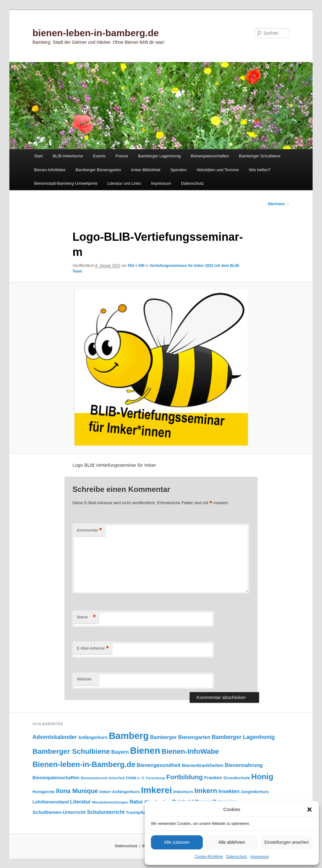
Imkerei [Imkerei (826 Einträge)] (157, 790)
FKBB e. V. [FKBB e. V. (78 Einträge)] (135, 778)
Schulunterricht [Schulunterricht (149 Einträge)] (106, 812)
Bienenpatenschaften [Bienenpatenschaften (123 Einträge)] (56, 778)
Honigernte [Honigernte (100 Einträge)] (44, 792)
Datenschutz (237, 857)
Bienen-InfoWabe (50, 170)
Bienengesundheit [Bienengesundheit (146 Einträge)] (159, 765)
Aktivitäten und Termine (218, 170)
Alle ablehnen (232, 842)
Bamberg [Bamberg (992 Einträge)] (129, 736)
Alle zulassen (177, 842)
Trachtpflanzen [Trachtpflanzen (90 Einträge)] (140, 812)
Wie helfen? (260, 170)
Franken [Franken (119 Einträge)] (213, 778)
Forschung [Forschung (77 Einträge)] (155, 778)
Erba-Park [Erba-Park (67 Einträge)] (117, 778)
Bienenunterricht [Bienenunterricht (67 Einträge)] (94, 778)
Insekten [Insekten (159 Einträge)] (229, 791)
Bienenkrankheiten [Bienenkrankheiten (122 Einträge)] (203, 765)
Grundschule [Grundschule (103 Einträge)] (236, 778)
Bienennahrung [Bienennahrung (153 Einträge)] (244, 765)
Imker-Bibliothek (146, 170)
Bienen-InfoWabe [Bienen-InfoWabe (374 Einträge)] (190, 751)
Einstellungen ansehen (287, 842)
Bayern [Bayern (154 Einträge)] (120, 752)
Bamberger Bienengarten (98, 170)
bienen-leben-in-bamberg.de (96, 33)
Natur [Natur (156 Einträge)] (136, 802)
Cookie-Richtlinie (209, 857)
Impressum (260, 857)
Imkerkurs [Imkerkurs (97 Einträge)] (183, 792)
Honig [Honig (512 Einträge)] (262, 777)
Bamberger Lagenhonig (159, 156)
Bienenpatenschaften (210, 156)
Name (86, 617)
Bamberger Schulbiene (260, 156)
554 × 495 (136, 266)
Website (84, 679)
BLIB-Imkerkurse (68, 156)
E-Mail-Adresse (93, 648)
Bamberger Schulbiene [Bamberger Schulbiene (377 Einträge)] (71, 751)
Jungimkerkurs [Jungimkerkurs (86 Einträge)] (255, 792)
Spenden (178, 170)
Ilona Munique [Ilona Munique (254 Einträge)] (77, 791)
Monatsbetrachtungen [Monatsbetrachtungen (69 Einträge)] (110, 802)
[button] (309, 809)
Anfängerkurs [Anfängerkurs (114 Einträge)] (93, 737)
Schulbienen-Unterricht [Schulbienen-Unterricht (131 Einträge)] (59, 812)
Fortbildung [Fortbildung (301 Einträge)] (184, 777)
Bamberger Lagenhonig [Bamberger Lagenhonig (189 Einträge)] (243, 737)
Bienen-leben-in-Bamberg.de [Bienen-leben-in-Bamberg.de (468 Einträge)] (84, 764)
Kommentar (89, 530)
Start (38, 156)
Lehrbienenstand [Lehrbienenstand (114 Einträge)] (50, 802)
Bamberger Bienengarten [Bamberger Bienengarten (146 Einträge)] (180, 737)
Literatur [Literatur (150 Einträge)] (80, 802)
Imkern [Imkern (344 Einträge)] (206, 791)
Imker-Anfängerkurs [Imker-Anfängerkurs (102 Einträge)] (119, 792)
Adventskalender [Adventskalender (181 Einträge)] (55, 737)
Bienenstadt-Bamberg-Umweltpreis (66, 183)
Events (99, 156)
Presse (122, 156)
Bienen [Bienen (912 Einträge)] (145, 751)
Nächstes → (279, 204)
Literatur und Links (124, 183)
